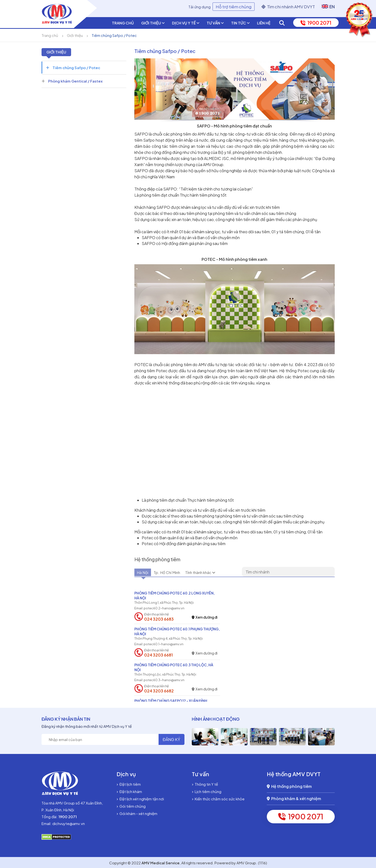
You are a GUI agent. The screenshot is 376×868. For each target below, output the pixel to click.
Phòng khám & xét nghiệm (294, 799)
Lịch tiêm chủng (207, 791)
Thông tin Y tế (205, 784)
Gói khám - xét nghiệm (137, 813)
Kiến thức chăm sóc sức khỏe (218, 799)
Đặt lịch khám (129, 791)
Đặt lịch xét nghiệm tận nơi (140, 799)
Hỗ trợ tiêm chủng (234, 7)
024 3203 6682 (159, 691)
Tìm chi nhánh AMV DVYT (288, 7)
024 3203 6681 (158, 655)
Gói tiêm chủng (131, 806)
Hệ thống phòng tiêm (289, 786)
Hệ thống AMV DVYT (294, 774)
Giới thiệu (153, 23)
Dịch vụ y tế (186, 23)
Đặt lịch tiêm (129, 784)
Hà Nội (146, 573)
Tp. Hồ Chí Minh (179, 573)
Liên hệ (264, 23)
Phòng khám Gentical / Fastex (72, 81)
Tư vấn (215, 23)
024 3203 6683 (159, 619)
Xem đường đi (205, 617)
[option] (205, 737)
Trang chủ (123, 23)
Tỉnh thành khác (223, 573)
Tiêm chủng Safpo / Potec (114, 35)
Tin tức (240, 23)
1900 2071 (316, 23)
